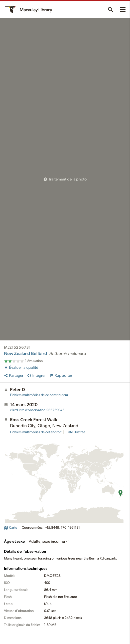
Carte (11, 528)
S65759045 (37, 410)
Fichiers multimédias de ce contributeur (39, 395)
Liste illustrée (76, 432)
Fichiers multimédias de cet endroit (36, 432)
